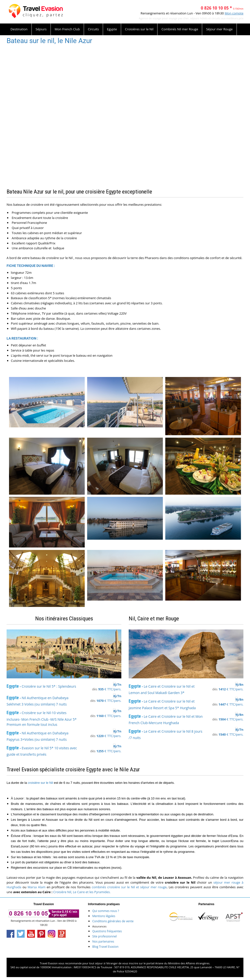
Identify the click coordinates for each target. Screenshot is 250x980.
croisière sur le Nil (40, 783)
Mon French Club (67, 29)
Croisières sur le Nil (139, 29)
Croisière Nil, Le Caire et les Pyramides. (82, 892)
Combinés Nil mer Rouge (180, 29)
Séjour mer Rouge (219, 29)
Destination (19, 29)
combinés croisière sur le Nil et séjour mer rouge (129, 887)
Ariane (159, 963)
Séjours (41, 29)
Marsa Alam (36, 887)
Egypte (112, 29)
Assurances (99, 926)
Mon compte (234, 13)
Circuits (93, 29)
